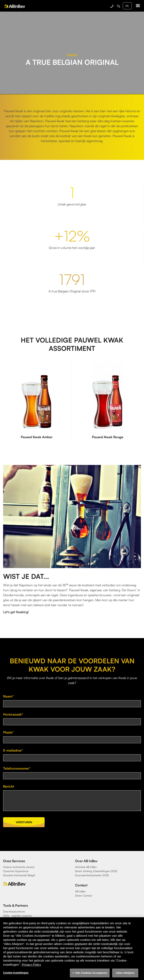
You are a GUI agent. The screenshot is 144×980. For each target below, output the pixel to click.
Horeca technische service (19, 867)
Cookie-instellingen (16, 973)
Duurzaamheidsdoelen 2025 (92, 875)
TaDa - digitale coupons (17, 916)
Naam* (8, 696)
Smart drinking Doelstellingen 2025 (96, 871)
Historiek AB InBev (86, 867)
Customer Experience (16, 871)
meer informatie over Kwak (35, 678)
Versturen (24, 822)
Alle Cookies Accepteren (91, 973)
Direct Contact (84, 896)
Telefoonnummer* (17, 768)
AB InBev (80, 891)
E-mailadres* (13, 750)
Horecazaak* (13, 714)
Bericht (9, 786)
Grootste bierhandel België (19, 875)
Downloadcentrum (14, 911)
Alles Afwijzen (125, 973)
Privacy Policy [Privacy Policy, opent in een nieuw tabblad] (31, 965)
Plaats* (8, 732)
